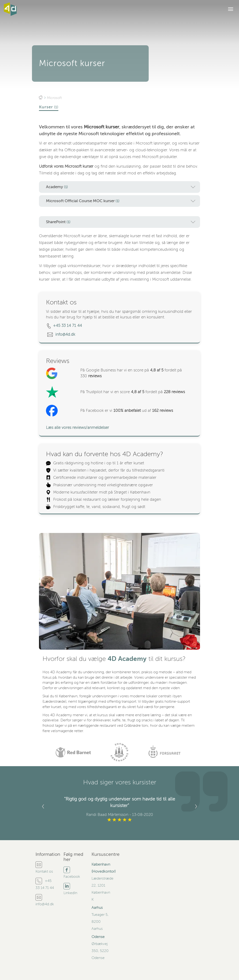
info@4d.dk (66, 334)
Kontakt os (44, 871)
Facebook (72, 877)
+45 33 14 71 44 (67, 326)
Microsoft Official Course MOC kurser (121, 201)
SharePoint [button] (121, 222)
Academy (121, 187)
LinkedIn (70, 893)
